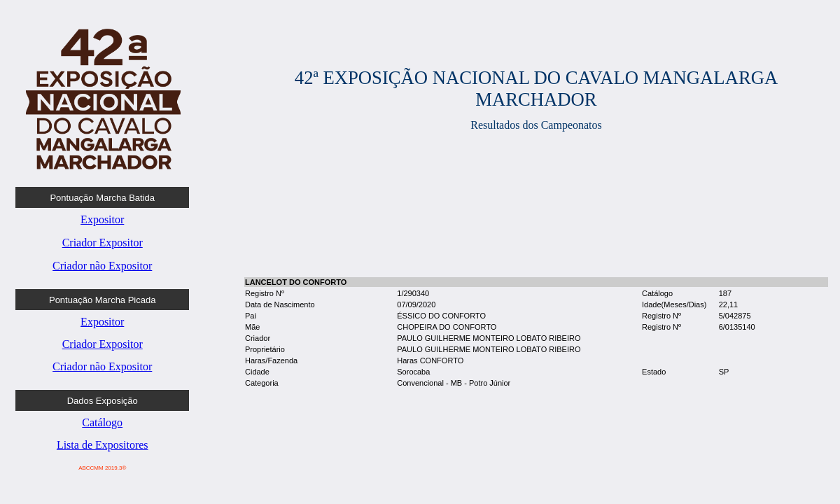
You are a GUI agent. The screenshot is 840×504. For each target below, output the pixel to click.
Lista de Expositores (103, 445)
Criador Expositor (103, 243)
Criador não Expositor (102, 266)
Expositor (102, 219)
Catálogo (102, 422)
